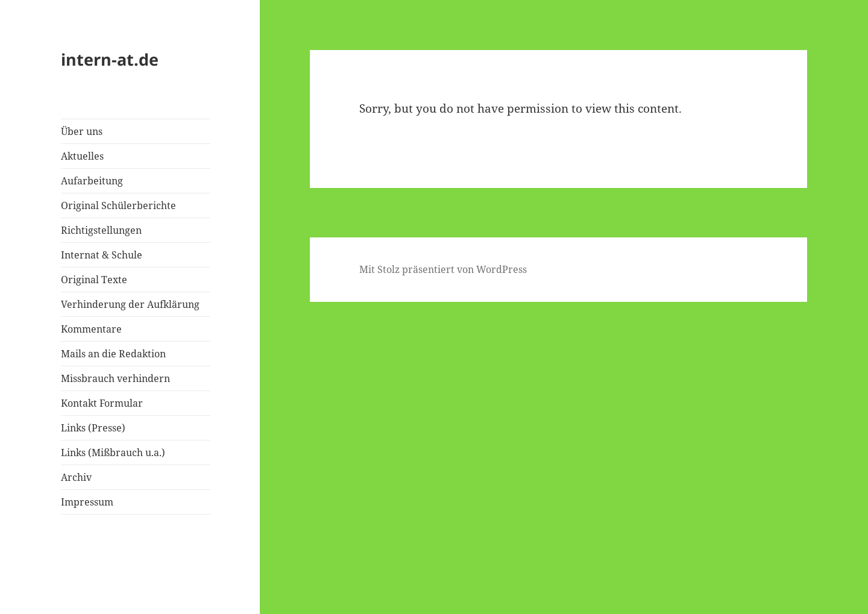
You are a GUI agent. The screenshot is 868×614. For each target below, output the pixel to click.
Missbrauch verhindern (115, 378)
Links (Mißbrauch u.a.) (113, 453)
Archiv (76, 477)
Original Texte (94, 280)
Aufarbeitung (92, 181)
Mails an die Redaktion (113, 354)
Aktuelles (82, 156)
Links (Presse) (93, 428)
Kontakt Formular (102, 403)
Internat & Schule (102, 255)
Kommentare (91, 329)
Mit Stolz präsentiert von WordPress (443, 269)
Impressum (87, 502)
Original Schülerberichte (118, 205)
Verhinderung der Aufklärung (130, 304)
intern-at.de (110, 59)
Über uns (82, 131)
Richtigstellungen (101, 230)
